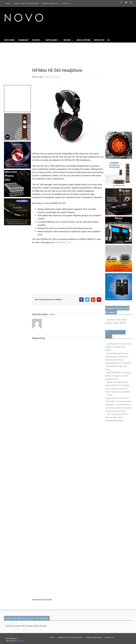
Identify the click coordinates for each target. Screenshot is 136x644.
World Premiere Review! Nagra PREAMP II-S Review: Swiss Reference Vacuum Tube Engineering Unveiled (118, 387)
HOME (52, 637)
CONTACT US (109, 637)
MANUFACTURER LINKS (94, 637)
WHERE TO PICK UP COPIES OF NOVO (70, 637)
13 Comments (55, 77)
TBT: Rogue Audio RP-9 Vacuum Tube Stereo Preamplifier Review (117, 417)
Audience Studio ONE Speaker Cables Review (116, 321)
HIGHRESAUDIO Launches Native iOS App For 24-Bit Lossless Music (118, 376)
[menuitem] (8, 3)
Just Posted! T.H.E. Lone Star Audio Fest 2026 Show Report (118, 347)
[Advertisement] (52, 30)
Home (47, 77)
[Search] (109, 40)
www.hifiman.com (62, 242)
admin (52, 314)
